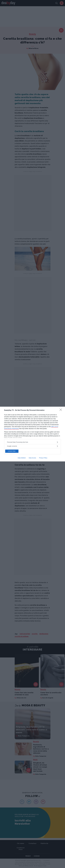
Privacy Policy (43, 458)
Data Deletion (22, 458)
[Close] (61, 410)
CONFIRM (12, 451)
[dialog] (32, 434)
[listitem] (33, 442)
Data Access (32, 458)
